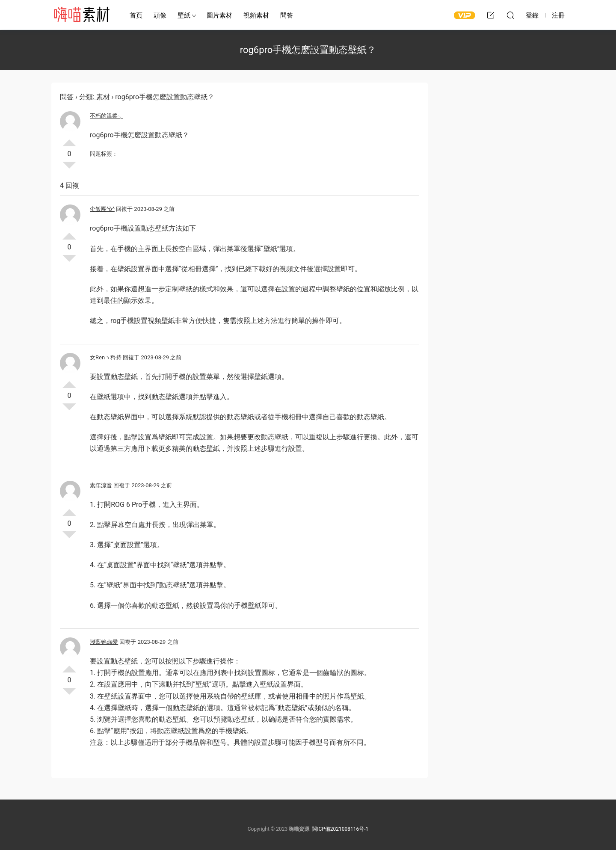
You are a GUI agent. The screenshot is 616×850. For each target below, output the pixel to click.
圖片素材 (219, 15)
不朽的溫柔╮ (107, 116)
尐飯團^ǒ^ (102, 209)
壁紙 (184, 15)
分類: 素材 (95, 97)
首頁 (136, 15)
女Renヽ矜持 (106, 357)
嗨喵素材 (81, 15)
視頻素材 (256, 15)
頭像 (160, 15)
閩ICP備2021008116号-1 (340, 829)
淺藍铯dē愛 (104, 642)
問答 (287, 15)
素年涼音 (101, 485)
